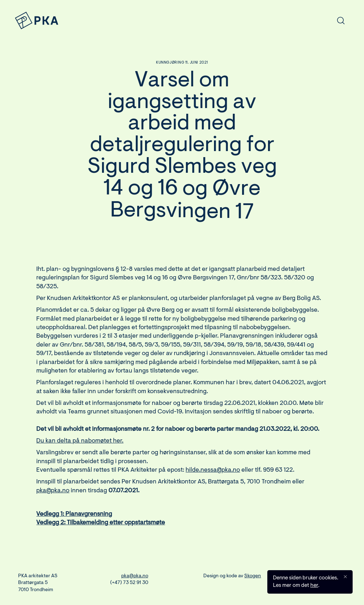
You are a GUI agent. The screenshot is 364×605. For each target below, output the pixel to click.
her (314, 586)
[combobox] (292, 20)
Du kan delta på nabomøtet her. (80, 444)
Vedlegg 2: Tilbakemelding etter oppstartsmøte (101, 526)
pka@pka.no (53, 494)
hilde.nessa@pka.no (213, 473)
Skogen (253, 576)
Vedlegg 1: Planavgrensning (74, 517)
